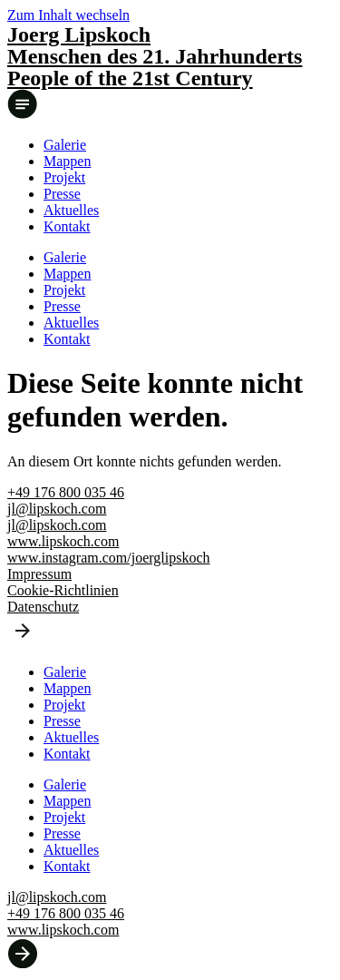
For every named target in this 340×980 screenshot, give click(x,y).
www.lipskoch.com (63, 541)
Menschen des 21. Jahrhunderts (155, 56)
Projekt (64, 177)
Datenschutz (43, 607)
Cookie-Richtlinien (63, 590)
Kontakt (67, 226)
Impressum (39, 574)
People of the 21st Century (130, 78)
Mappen (67, 161)
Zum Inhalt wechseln (68, 15)
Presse (62, 194)
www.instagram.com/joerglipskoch (109, 558)
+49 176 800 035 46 (66, 492)
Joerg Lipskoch (79, 34)
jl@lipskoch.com (57, 509)
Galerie (65, 145)
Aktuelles (71, 210)
